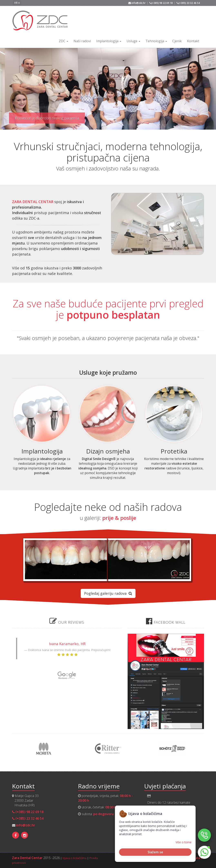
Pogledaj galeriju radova (108, 593)
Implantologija (109, 41)
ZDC (63, 41)
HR (17, 3)
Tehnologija (156, 41)
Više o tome (184, 842)
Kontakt (193, 41)
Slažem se (155, 852)
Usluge (133, 41)
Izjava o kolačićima (75, 858)
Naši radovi (82, 41)
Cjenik (177, 41)
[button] (204, 852)
